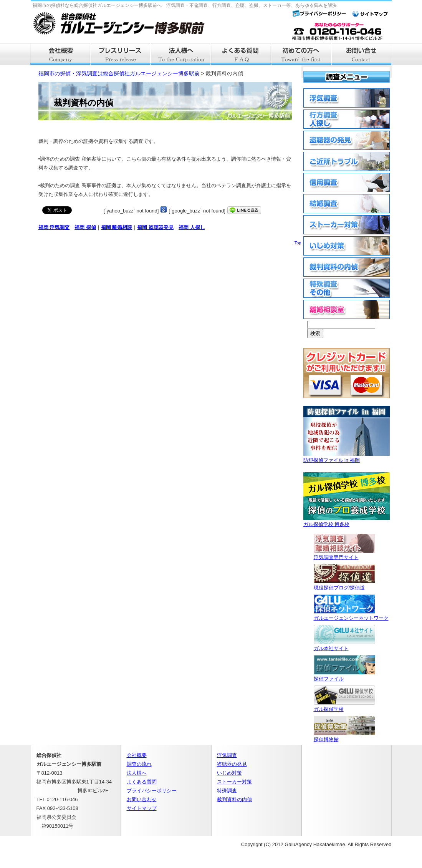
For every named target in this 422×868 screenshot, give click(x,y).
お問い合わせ (142, 799)
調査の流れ (139, 764)
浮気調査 (227, 755)
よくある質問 (241, 54)
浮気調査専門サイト (344, 554)
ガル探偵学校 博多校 (347, 521)
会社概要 (60, 54)
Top (298, 243)
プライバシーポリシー (152, 791)
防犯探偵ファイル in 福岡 (347, 457)
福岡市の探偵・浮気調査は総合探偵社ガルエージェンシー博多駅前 (119, 73)
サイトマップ (142, 808)
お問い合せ (362, 54)
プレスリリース (121, 54)
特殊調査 (227, 791)
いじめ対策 (229, 773)
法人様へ (181, 54)
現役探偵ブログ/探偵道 (344, 585)
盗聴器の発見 (232, 764)
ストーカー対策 (234, 782)
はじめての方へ (302, 54)
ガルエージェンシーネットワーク (351, 615)
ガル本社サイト (344, 645)
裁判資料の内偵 (234, 799)
